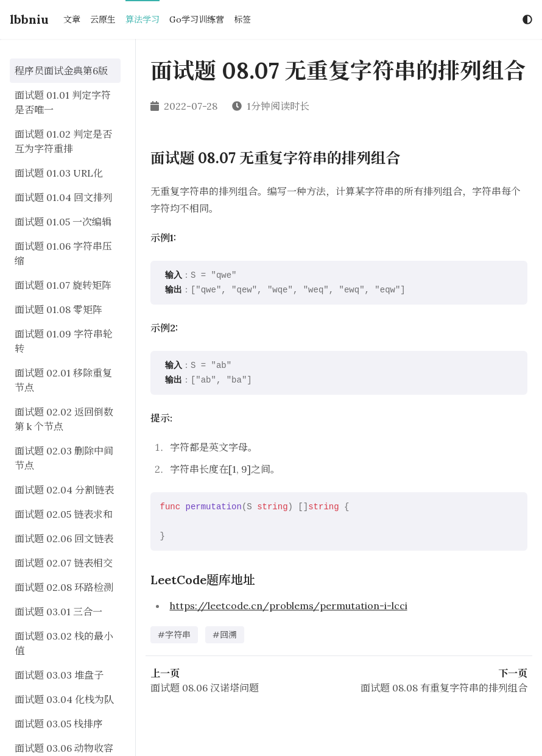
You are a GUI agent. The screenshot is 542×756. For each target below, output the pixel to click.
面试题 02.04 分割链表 (64, 490)
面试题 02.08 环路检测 (64, 587)
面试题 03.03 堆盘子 (59, 675)
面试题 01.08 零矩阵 (58, 309)
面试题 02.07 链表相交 (64, 563)
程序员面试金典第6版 (61, 71)
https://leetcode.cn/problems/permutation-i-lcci (289, 606)
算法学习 (143, 19)
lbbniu (29, 19)
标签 (242, 19)
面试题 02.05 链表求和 (64, 514)
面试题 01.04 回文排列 (64, 197)
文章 (72, 19)
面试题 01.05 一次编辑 (63, 222)
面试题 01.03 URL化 (59, 173)
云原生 (103, 19)
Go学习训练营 (197, 19)
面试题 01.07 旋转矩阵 (63, 285)
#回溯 (225, 635)
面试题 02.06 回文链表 (64, 539)
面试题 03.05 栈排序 (59, 724)
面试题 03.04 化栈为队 (64, 699)
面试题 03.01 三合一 (58, 612)
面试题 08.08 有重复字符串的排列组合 (444, 688)
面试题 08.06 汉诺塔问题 (205, 688)
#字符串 (174, 635)
